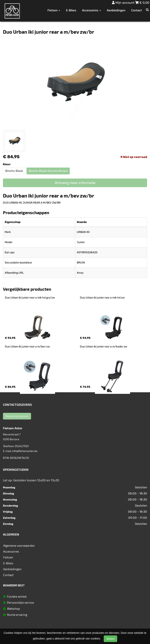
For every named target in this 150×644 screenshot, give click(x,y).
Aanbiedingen (116, 10)
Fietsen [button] (54, 10)
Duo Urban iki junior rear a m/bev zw (27, 347)
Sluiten (110, 639)
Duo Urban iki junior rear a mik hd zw (102, 298)
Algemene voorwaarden (19, 546)
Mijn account (124, 3)
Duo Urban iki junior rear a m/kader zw (104, 347)
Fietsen (8, 557)
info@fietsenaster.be (25, 451)
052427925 (22, 446)
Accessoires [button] (91, 10)
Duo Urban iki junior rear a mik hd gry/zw (30, 298)
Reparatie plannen (17, 416)
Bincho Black (14, 171)
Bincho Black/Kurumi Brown (48, 171)
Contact (137, 10)
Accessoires (11, 551)
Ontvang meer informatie (75, 183)
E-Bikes (71, 10)
